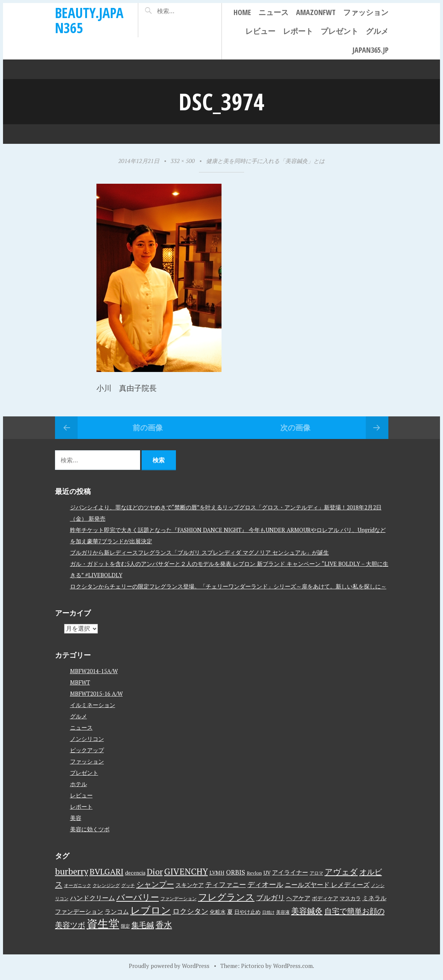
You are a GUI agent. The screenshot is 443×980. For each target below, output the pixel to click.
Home (242, 12)
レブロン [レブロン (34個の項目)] (151, 910)
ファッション (366, 12)
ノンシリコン (87, 738)
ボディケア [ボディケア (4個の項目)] (325, 898)
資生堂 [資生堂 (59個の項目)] (103, 924)
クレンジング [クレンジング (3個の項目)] (106, 885)
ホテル (79, 783)
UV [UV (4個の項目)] (267, 873)
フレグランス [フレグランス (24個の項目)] (226, 897)
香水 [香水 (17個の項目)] (164, 924)
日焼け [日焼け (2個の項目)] (268, 912)
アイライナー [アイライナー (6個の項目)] (290, 872)
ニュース (273, 12)
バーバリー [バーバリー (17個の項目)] (138, 897)
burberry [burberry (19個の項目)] (72, 871)
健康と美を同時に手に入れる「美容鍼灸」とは (265, 161)
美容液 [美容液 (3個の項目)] (283, 912)
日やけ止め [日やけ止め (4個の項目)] (247, 912)
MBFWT (80, 682)
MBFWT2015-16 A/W (96, 693)
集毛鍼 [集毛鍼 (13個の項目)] (143, 925)
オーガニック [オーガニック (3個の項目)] (78, 885)
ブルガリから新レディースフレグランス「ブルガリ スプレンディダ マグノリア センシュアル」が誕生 (199, 552)
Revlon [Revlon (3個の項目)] (254, 873)
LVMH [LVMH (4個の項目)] (217, 873)
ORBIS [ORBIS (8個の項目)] (236, 872)
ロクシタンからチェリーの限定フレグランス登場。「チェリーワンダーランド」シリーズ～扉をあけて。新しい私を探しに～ (228, 586)
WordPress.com (293, 966)
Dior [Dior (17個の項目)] (155, 871)
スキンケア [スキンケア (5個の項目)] (190, 885)
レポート (298, 31)
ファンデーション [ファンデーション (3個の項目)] (179, 898)
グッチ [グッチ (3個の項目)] (128, 885)
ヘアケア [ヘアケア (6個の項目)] (298, 898)
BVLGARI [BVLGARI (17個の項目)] (107, 871)
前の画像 (148, 428)
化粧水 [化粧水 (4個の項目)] (218, 912)
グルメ (377, 31)
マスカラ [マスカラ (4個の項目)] (350, 898)
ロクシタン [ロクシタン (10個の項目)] (190, 911)
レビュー (260, 31)
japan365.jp (370, 50)
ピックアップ (87, 750)
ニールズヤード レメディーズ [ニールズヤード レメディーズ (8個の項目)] (327, 885)
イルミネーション (93, 704)
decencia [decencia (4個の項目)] (135, 873)
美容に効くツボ (90, 829)
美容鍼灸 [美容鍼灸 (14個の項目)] (307, 911)
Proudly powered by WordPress (169, 966)
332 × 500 (183, 161)
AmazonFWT (316, 12)
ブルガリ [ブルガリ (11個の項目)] (270, 898)
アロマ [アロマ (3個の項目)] (316, 873)
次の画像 (295, 428)
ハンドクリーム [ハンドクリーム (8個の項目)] (92, 898)
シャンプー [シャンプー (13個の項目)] (155, 884)
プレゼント (339, 31)
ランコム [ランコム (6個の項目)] (117, 911)
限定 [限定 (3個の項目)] (125, 926)
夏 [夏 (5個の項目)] (230, 911)
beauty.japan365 (89, 20)
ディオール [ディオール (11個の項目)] (265, 884)
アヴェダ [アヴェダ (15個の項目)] (341, 872)
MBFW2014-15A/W (94, 671)
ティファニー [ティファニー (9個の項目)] (226, 884)
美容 (76, 817)
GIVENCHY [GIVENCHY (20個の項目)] (186, 871)
